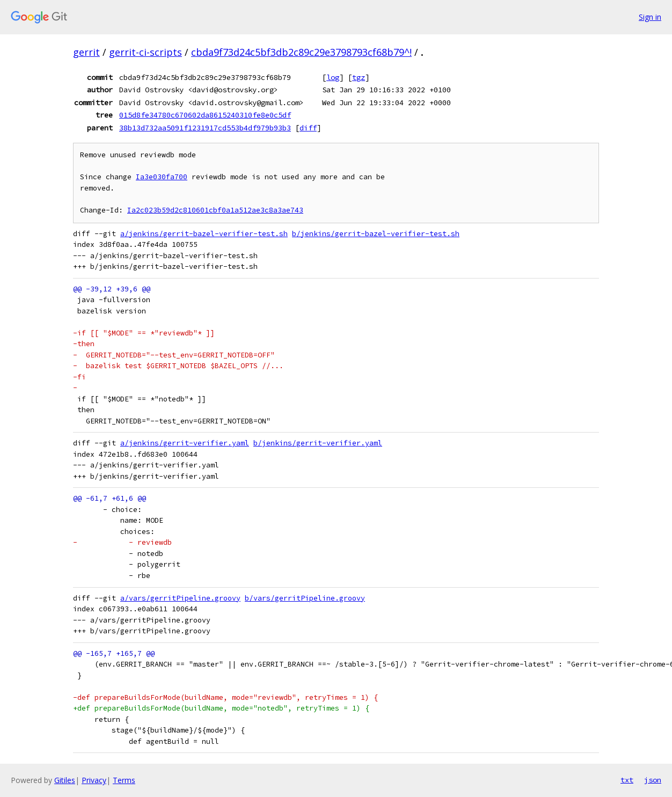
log (333, 77)
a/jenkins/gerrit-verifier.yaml (185, 443)
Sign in (650, 17)
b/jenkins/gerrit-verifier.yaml (318, 443)
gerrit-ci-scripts (145, 52)
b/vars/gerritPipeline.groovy (305, 598)
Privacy (94, 780)
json (653, 780)
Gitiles (65, 780)
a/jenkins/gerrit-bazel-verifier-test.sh (204, 234)
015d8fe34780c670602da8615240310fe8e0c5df (205, 115)
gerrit (86, 52)
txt (627, 780)
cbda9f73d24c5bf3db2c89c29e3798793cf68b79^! (301, 52)
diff (308, 128)
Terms (124, 780)
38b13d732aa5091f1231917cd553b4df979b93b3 (205, 128)
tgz (359, 77)
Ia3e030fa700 (162, 177)
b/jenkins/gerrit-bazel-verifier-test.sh (376, 234)
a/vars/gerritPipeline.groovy (180, 598)
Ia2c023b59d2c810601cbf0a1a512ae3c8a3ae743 (215, 210)
